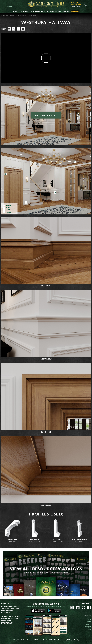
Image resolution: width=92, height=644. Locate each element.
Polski (89, 629)
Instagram (72, 607)
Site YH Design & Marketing (71, 640)
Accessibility (49, 640)
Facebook (89, 607)
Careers (9, 6)
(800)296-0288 (9, 622)
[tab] (21, 12)
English (89, 619)
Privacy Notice (58, 640)
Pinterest (83, 607)
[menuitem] (77, 5)
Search (86, 5)
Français (89, 624)
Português (88, 627)
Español (89, 622)
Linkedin (78, 607)
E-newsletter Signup (12, 3)
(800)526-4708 (9, 610)
